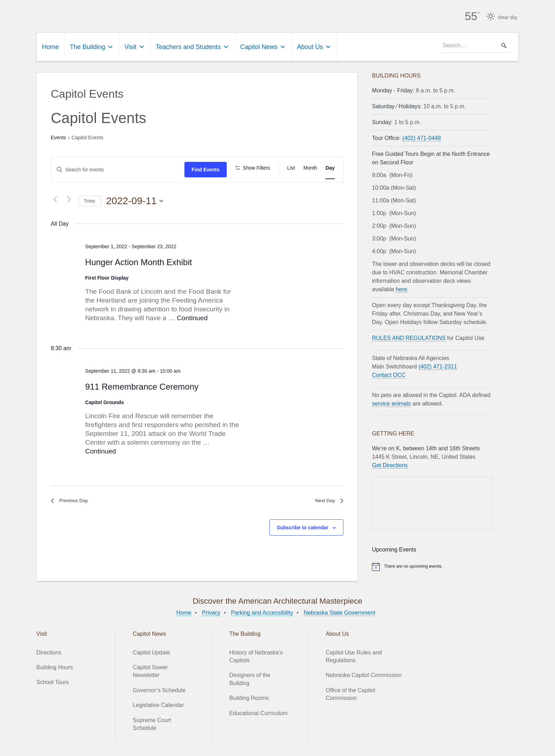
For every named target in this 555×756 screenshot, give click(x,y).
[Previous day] (55, 199)
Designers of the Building (250, 678)
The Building (92, 46)
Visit (135, 46)
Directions (49, 651)
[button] (504, 45)
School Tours (53, 681)
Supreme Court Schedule (152, 723)
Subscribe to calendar (303, 529)
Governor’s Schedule (159, 689)
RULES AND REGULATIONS (409, 337)
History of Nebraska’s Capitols (256, 655)
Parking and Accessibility (262, 612)
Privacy (211, 612)
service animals (391, 403)
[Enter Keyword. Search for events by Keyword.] (118, 169)
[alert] (432, 566)
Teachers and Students (193, 46)
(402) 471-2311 (438, 366)
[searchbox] (476, 45)
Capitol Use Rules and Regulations (354, 655)
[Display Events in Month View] (310, 167)
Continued (192, 317)
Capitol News (263, 46)
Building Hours (55, 667)
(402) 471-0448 (422, 137)
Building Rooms (249, 697)
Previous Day (72, 501)
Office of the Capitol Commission (350, 693)
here (402, 289)
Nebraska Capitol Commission (364, 674)
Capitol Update (152, 651)
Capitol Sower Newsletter (151, 670)
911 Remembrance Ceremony (142, 386)
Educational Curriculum (258, 712)
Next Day (328, 501)
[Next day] (69, 199)
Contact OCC (389, 374)
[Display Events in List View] (291, 167)
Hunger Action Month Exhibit (139, 261)
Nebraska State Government (339, 612)
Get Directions (390, 465)
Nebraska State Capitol (166, 14)
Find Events (205, 169)
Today (90, 200)
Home (50, 46)
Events (58, 137)
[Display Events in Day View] (330, 167)
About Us (314, 46)
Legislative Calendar (158, 704)
